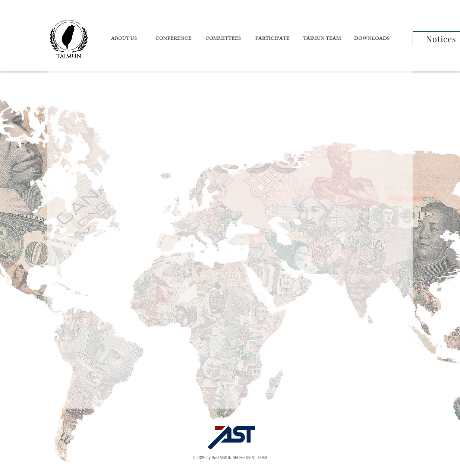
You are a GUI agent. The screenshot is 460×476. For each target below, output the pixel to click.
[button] (124, 39)
